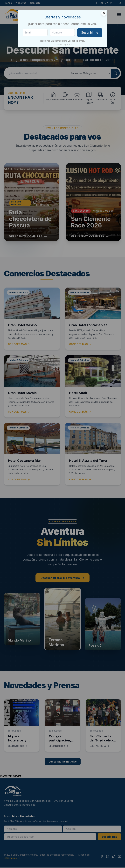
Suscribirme (90, 32)
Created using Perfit (63, 44)
